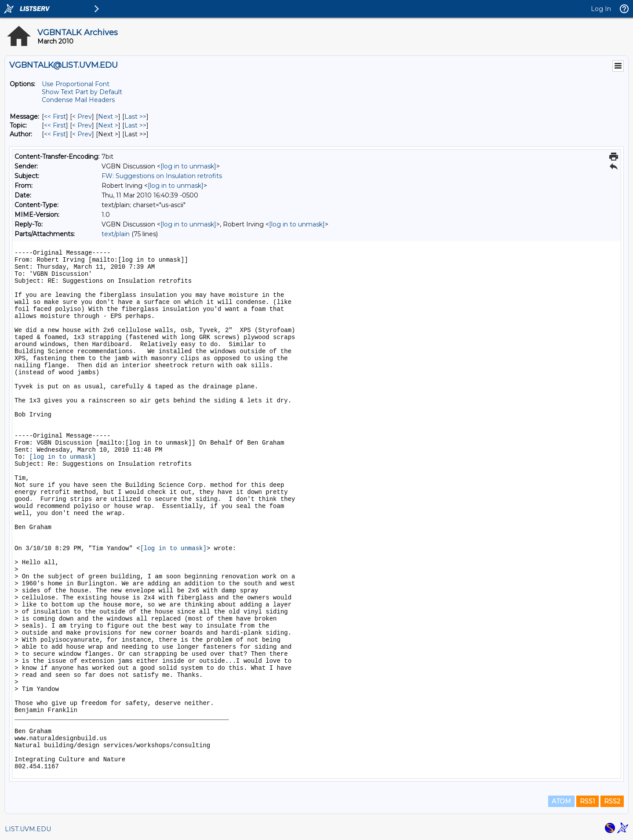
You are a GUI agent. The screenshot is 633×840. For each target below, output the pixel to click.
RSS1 (588, 801)
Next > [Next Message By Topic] (108, 125)
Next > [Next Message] (108, 117)
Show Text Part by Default (82, 92)
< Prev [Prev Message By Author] (82, 134)
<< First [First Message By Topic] (55, 125)
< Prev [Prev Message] (82, 117)
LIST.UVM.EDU (28, 829)
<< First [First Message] (55, 117)
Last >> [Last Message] (135, 117)
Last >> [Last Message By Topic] (135, 125)
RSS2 (612, 801)
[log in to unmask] (188, 166)
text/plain (116, 234)
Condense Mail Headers (78, 100)
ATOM (561, 801)
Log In (601, 9)
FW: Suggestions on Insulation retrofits (162, 176)
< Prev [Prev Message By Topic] (82, 125)
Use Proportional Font (76, 84)
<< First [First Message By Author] (55, 134)
